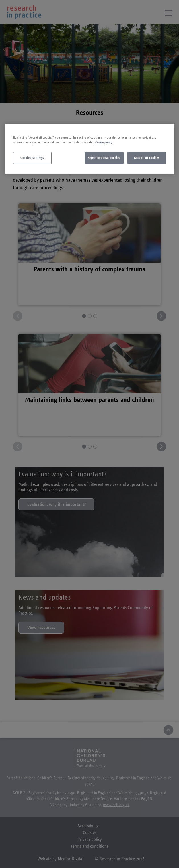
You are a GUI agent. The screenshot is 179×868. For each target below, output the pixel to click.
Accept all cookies (147, 158)
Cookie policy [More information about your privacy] (104, 142)
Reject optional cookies (104, 158)
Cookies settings (32, 158)
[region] (90, 149)
